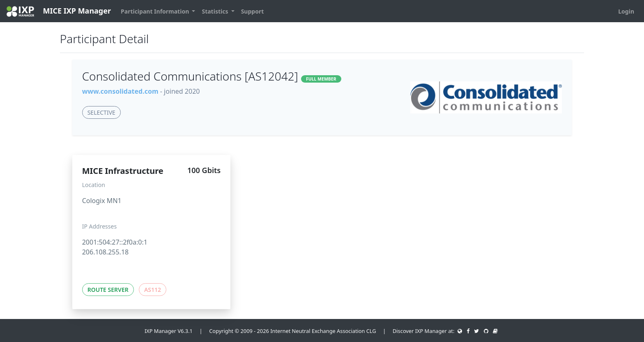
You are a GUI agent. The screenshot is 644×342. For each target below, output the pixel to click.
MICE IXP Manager (59, 11)
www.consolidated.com (120, 91)
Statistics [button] (216, 11)
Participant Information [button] (156, 11)
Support (253, 11)
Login (626, 11)
